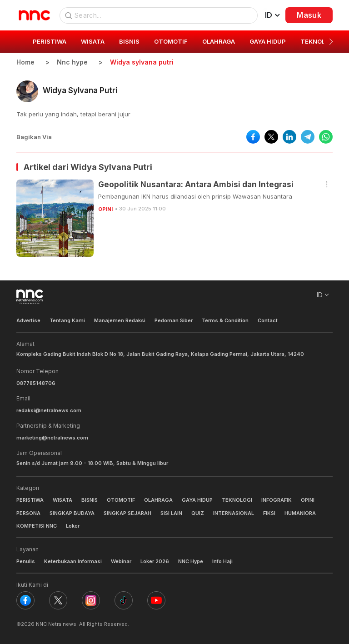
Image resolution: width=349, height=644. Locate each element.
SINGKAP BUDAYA (72, 513)
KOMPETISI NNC (37, 526)
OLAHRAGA (158, 500)
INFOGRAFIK (277, 500)
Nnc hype (72, 62)
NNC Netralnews (56, 624)
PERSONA (28, 513)
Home (25, 62)
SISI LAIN (171, 513)
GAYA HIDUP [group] (268, 41)
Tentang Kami (67, 320)
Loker (73, 526)
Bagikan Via (34, 137)
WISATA (62, 500)
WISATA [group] (93, 41)
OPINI (105, 209)
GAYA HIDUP (197, 500)
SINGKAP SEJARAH (127, 513)
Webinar (121, 561)
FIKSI (269, 513)
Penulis (26, 561)
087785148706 (36, 383)
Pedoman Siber (174, 320)
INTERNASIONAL (234, 513)
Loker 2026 (155, 561)
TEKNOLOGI (237, 500)
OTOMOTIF (121, 500)
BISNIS (90, 500)
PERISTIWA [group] (50, 41)
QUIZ (198, 513)
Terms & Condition (225, 320)
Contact (268, 320)
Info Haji (222, 561)
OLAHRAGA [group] (219, 41)
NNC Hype (191, 561)
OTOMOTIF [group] (171, 41)
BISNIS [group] (129, 41)
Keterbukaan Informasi (73, 561)
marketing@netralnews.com (52, 438)
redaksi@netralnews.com (49, 410)
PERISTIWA (30, 500)
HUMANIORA (300, 513)
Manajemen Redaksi (120, 320)
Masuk (309, 15)
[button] (331, 42)
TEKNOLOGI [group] (318, 41)
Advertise (28, 320)
